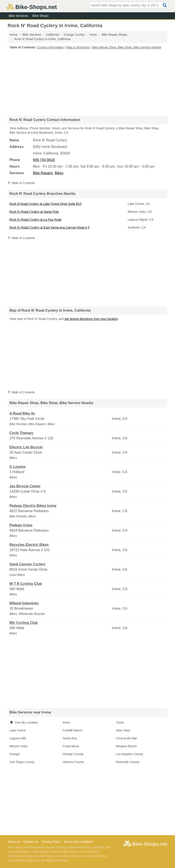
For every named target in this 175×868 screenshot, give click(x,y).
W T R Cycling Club (26, 584)
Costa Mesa (71, 746)
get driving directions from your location (91, 319)
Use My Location (24, 722)
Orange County (73, 754)
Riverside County (128, 762)
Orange (15, 754)
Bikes (59, 173)
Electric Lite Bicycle (26, 447)
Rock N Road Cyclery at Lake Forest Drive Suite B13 (45, 204)
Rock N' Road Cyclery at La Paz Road (35, 220)
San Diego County (22, 762)
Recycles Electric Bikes (29, 545)
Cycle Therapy (21, 433)
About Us (14, 842)
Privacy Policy (51, 842)
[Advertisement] (87, 82)
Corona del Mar (126, 738)
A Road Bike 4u (22, 413)
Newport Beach (126, 746)
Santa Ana (70, 738)
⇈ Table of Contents (21, 183)
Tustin (120, 722)
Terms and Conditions (79, 842)
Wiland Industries (24, 603)
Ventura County (73, 762)
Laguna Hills (18, 738)
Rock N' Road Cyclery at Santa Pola (34, 212)
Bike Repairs (43, 173)
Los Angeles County (129, 754)
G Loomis (18, 467)
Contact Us (31, 842)
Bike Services (18, 16)
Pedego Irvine (21, 525)
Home (13, 35)
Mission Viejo (18, 746)
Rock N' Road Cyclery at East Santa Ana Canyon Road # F (50, 227)
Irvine (66, 722)
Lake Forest (18, 730)
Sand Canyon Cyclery (28, 564)
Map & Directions (78, 47)
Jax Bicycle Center (25, 486)
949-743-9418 (44, 160)
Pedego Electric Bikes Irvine (33, 506)
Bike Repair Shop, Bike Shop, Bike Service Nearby (127, 47)
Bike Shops (40, 16)
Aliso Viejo (123, 730)
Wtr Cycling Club (24, 623)
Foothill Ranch (73, 730)
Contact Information (50, 47)
